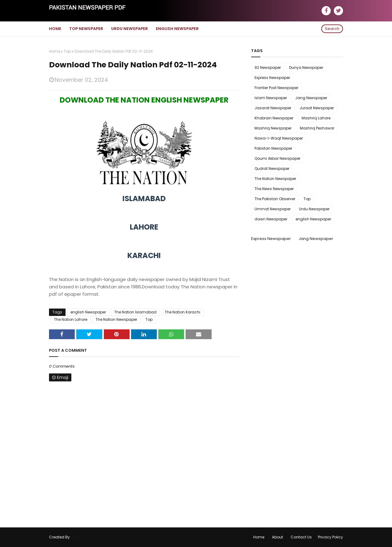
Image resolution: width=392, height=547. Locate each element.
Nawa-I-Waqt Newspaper (279, 138)
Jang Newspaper (311, 98)
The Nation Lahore (71, 319)
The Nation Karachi (183, 312)
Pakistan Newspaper (273, 148)
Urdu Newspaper (314, 209)
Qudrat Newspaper (272, 169)
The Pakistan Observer (275, 199)
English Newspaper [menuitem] (177, 29)
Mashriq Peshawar (317, 128)
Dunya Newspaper (306, 67)
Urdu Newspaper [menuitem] (130, 29)
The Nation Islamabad (135, 312)
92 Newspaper (268, 67)
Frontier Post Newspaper (276, 88)
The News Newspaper (274, 189)
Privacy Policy (330, 537)
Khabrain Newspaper (274, 118)
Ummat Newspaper (273, 209)
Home (55, 51)
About (277, 537)
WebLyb (78, 537)
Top (67, 51)
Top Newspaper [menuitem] (86, 29)
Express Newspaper (272, 78)
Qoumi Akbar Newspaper (277, 158)
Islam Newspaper (271, 98)
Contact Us (301, 537)
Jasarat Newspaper (273, 108)
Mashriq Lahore (316, 118)
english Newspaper (88, 312)
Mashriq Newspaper (273, 128)
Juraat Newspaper (317, 108)
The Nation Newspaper (116, 319)
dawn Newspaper (271, 219)
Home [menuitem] (55, 29)
